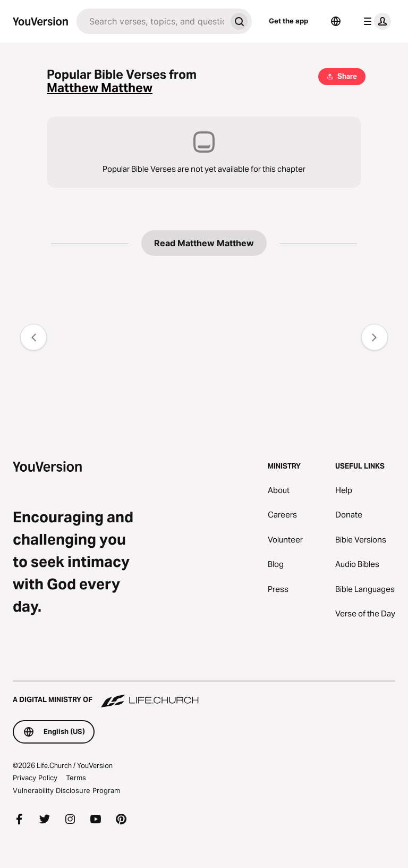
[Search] (151, 21)
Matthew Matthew (100, 88)
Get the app (288, 21)
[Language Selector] (336, 21)
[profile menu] (375, 21)
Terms (76, 778)
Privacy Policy (35, 778)
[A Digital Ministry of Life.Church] (204, 695)
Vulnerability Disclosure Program (66, 790)
